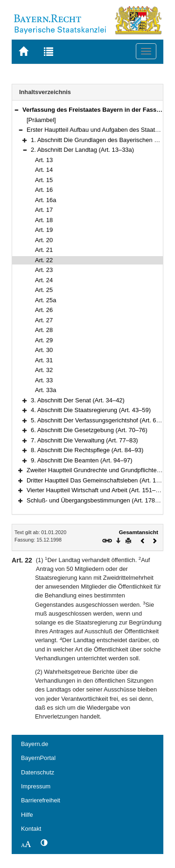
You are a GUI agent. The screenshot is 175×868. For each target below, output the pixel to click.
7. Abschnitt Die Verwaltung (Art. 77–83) (84, 440)
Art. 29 (44, 340)
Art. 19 (44, 230)
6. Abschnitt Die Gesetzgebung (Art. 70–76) (89, 430)
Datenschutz (38, 772)
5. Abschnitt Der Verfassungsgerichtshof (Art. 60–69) (101, 420)
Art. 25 (44, 290)
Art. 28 (44, 330)
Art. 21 (44, 250)
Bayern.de (35, 744)
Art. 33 (44, 380)
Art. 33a (45, 390)
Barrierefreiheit (41, 800)
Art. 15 (44, 180)
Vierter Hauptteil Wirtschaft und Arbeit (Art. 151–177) (97, 490)
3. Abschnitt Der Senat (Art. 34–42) (78, 400)
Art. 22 (44, 260)
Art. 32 (44, 370)
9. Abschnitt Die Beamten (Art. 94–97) (81, 460)
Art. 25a (45, 300)
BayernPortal (38, 758)
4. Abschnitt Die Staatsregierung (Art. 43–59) (91, 410)
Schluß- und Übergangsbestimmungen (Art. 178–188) (98, 500)
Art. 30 (44, 350)
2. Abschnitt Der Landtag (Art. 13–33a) (82, 150)
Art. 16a (45, 200)
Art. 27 (44, 320)
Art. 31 (44, 360)
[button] (16, 110)
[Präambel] (41, 120)
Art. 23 (44, 270)
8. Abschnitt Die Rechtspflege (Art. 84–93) (87, 450)
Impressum (36, 786)
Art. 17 (44, 210)
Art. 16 (44, 190)
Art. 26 (44, 310)
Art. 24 (44, 280)
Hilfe (27, 815)
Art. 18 (44, 220)
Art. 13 (44, 160)
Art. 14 (44, 170)
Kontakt (31, 829)
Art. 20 (44, 240)
